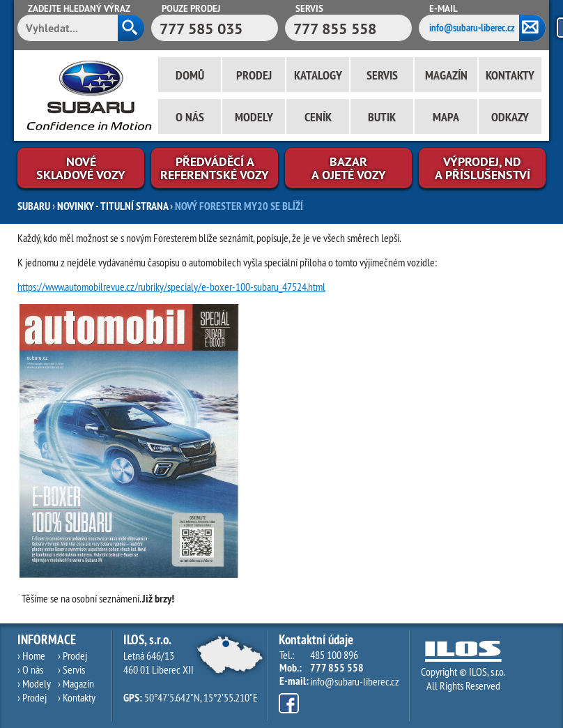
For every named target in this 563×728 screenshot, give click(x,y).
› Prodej (32, 697)
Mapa (446, 117)
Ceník (318, 117)
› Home (31, 655)
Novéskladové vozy (81, 168)
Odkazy (510, 117)
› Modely (34, 683)
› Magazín (76, 683)
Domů (190, 75)
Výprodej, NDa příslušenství (483, 168)
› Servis (71, 669)
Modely (254, 117)
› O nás (30, 669)
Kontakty (510, 75)
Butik (382, 117)
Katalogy (318, 75)
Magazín (446, 75)
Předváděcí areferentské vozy (215, 168)
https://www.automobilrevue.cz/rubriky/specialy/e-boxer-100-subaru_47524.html (171, 287)
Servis (382, 75)
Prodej (254, 75)
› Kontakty (77, 697)
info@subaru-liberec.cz (472, 28)
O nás (190, 117)
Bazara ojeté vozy (349, 168)
